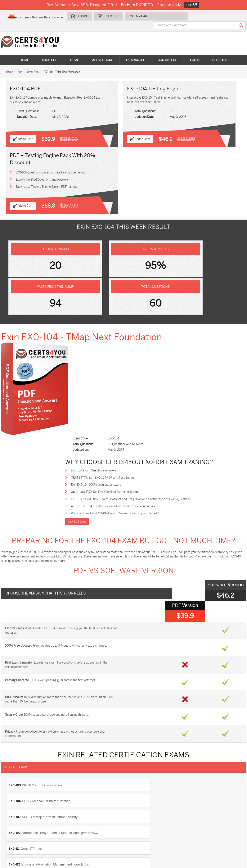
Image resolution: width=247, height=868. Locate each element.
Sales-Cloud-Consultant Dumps (66, 808)
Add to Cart (26, 131)
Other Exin (33, 63)
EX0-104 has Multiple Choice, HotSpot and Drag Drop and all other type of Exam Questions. (151, 299)
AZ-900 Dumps (214, 807)
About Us (50, 52)
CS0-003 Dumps (61, 820)
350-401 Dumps (214, 813)
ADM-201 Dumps (23, 807)
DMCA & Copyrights (22, 766)
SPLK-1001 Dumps (139, 813)
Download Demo (96, 322)
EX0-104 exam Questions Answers (113, 269)
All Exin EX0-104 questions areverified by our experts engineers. (133, 306)
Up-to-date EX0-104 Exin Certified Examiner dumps (125, 291)
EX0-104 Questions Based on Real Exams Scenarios (204, 100)
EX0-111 (14, 597)
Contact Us (167, 52)
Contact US (16, 745)
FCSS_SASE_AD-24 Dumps (63, 840)
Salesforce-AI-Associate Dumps (177, 822)
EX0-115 (14, 611)
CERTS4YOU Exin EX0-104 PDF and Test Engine (122, 276)
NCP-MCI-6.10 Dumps (103, 838)
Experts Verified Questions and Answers (204, 110)
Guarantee (135, 52)
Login (102, 16)
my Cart (160, 16)
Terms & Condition (21, 759)
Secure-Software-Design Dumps (177, 840)
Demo (75, 52)
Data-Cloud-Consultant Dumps (219, 829)
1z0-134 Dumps (137, 807)
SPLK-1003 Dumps (178, 813)
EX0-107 (15, 584)
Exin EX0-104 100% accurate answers (116, 284)
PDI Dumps (172, 807)
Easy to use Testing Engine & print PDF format (203, 120)
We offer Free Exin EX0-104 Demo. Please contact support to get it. (135, 314)
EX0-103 (15, 571)
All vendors (103, 52)
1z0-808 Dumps (99, 807)
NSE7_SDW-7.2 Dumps (219, 820)
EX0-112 (132, 597)
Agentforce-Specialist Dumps (141, 840)
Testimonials (17, 752)
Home (24, 52)
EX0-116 (132, 611)
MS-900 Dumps (99, 813)
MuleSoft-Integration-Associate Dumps (26, 840)
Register (130, 16)
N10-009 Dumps (99, 820)
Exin (20, 63)
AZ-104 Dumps (21, 820)
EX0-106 (133, 571)
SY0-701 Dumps (138, 820)
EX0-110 (133, 584)
